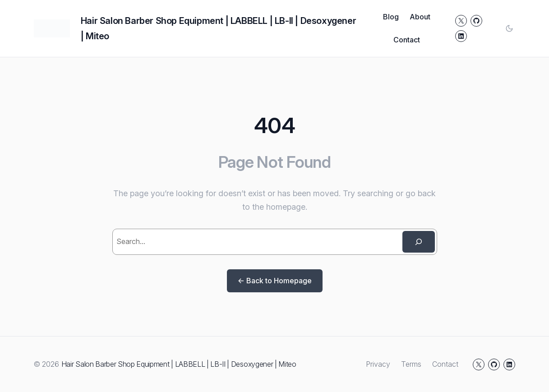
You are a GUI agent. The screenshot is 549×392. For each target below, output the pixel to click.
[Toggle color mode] (509, 28)
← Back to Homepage (275, 281)
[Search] (419, 242)
